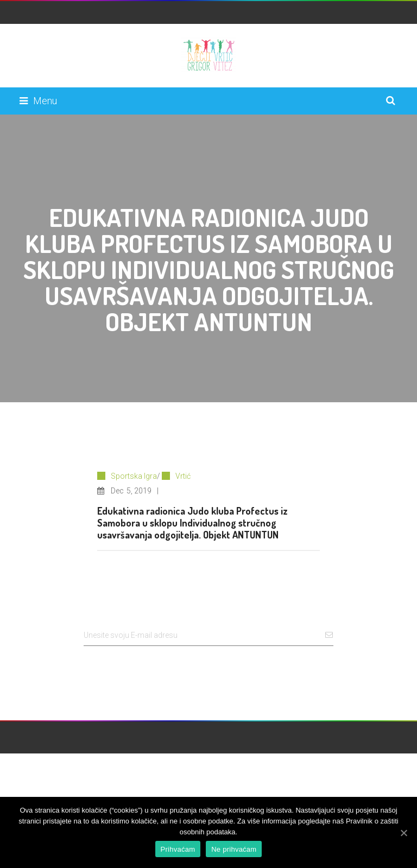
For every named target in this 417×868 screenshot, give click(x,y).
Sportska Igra (134, 476)
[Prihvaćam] (403, 833)
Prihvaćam (178, 849)
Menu (38, 101)
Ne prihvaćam (234, 849)
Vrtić (183, 476)
